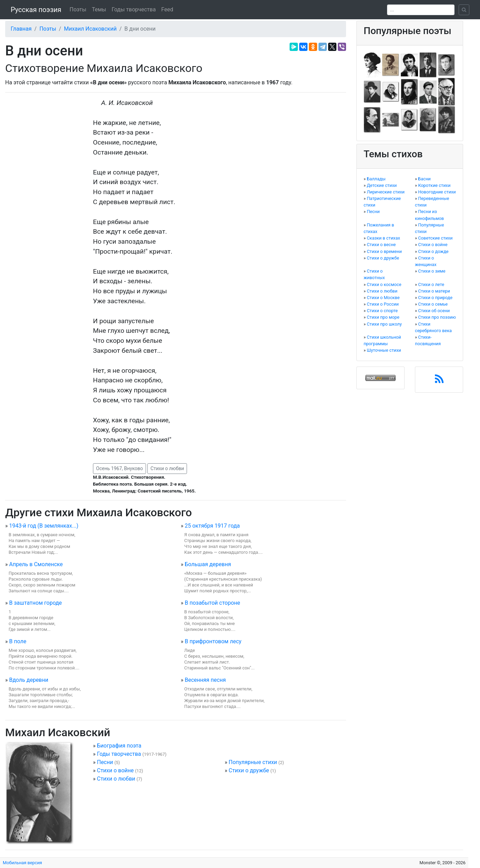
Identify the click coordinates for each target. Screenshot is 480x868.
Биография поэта (119, 746)
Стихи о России (383, 304)
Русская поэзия (36, 10)
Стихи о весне (381, 245)
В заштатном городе (35, 603)
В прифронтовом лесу (213, 641)
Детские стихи (382, 185)
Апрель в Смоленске (36, 564)
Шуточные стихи (384, 350)
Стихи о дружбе (249, 770)
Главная (21, 29)
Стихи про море (383, 317)
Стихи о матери (434, 291)
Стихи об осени (434, 311)
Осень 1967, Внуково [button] (119, 468)
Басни (424, 179)
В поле (18, 641)
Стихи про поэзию (437, 317)
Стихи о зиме (432, 271)
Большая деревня (208, 564)
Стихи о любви (167, 468)
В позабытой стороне (212, 603)
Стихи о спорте (382, 311)
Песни (105, 762)
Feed (167, 9)
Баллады (376, 179)
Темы (99, 9)
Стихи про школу (384, 324)
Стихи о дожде (433, 251)
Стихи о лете (431, 284)
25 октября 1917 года (212, 526)
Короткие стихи (434, 185)
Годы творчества (134, 9)
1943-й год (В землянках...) (44, 526)
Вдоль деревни (29, 680)
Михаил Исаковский (90, 29)
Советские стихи (435, 238)
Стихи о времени (384, 251)
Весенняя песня (205, 680)
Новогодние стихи (437, 192)
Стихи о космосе (384, 284)
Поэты (78, 9)
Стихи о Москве (383, 298)
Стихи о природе (435, 298)
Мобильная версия (22, 863)
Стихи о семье (433, 304)
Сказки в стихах (383, 238)
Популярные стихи (253, 762)
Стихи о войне (115, 770)
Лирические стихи (386, 192)
